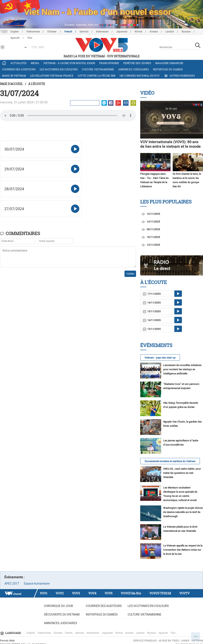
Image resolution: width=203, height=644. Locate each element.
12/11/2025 (151, 214)
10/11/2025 (151, 237)
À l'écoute (37, 84)
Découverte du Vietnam (62, 614)
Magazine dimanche (169, 63)
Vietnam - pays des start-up (160, 358)
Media (35, 63)
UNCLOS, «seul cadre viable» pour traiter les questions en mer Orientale (182, 473)
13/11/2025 (151, 245)
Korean (154, 32)
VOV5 (109, 593)
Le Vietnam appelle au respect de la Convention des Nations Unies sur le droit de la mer (183, 550)
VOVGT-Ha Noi (131, 593)
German (84, 32)
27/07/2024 (14, 209)
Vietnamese (33, 32)
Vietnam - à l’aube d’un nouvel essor (69, 63)
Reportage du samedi (168, 69)
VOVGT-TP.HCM (160, 593)
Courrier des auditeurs (19, 69)
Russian (186, 32)
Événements (156, 345)
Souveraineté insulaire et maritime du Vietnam (170, 461)
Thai (173, 633)
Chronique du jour (58, 606)
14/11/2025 (151, 222)
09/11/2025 (151, 229)
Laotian (170, 32)
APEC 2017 (12, 584)
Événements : (15, 577)
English (15, 32)
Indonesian (102, 32)
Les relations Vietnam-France (52, 76)
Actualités (19, 63)
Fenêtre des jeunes (137, 63)
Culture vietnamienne (98, 69)
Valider (130, 274)
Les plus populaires (166, 202)
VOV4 (92, 593)
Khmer (139, 32)
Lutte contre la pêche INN (96, 76)
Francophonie (109, 63)
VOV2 (60, 593)
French (68, 32)
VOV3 (76, 593)
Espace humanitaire (37, 584)
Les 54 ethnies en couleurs (59, 69)
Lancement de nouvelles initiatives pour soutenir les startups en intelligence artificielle (182, 369)
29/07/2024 (14, 169)
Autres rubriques (179, 76)
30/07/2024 (14, 149)
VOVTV (184, 593)
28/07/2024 (14, 189)
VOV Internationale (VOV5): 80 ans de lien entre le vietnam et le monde (170, 144)
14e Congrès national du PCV (140, 76)
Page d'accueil (11, 84)
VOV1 (44, 593)
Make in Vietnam (14, 76)
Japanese (122, 32)
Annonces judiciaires (134, 69)
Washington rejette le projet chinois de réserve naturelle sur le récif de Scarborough (183, 512)
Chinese (52, 32)
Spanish (163, 633)
